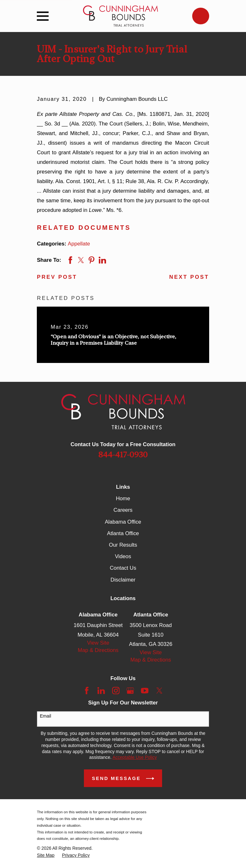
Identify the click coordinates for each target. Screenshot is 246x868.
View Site (98, 643)
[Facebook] (87, 691)
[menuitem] (46, 855)
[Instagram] (116, 691)
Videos (123, 556)
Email (46, 716)
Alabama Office (123, 522)
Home (123, 498)
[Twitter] (159, 691)
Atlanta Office (123, 533)
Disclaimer (123, 580)
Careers (123, 510)
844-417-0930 (123, 455)
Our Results (123, 545)
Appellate (79, 244)
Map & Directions (98, 650)
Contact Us (123, 568)
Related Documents (84, 228)
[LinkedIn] (101, 691)
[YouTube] (145, 691)
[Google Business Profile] (130, 691)
